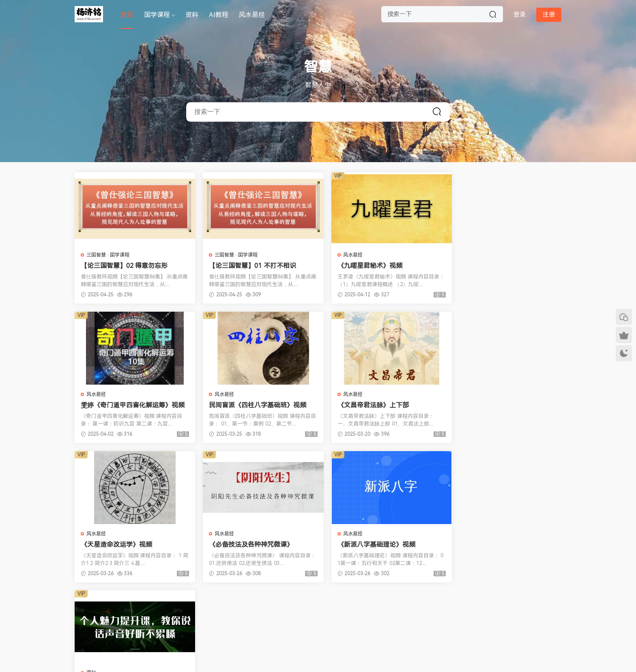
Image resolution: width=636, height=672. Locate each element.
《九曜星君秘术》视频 (361, 266)
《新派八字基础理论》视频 (120, 545)
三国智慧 (96, 255)
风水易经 (252, 15)
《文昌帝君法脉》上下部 (240, 405)
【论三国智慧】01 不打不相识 (248, 266)
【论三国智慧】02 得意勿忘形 (124, 266)
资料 (192, 15)
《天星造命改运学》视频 (364, 405)
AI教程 (219, 15)
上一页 (284, 604)
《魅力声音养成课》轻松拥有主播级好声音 (253, 545)
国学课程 (157, 15)
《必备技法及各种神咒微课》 (494, 405)
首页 (127, 15)
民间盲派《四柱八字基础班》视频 (129, 405)
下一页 (352, 604)
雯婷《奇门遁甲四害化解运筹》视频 (501, 266)
